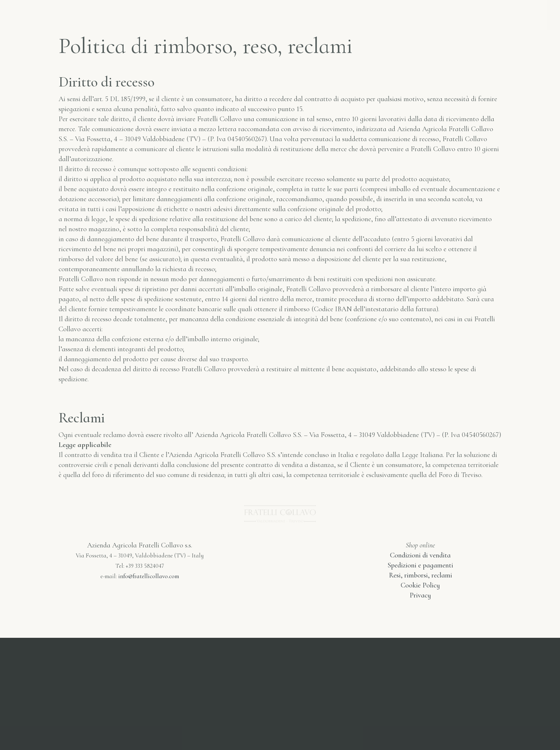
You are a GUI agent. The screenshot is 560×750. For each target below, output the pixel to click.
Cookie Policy (420, 585)
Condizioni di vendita (420, 555)
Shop (171, 14)
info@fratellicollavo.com (149, 576)
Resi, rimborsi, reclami (421, 575)
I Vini (211, 14)
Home (132, 14)
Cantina (354, 14)
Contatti (403, 14)
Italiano (453, 14)
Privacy (420, 595)
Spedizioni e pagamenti (420, 565)
